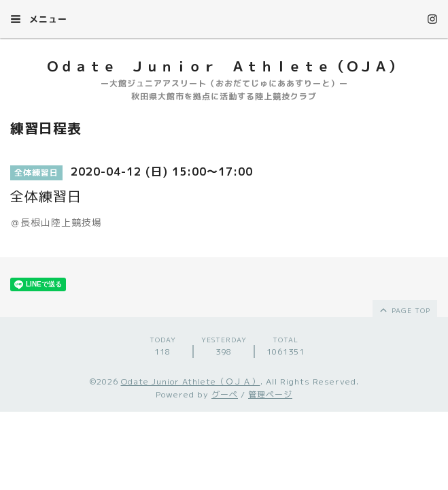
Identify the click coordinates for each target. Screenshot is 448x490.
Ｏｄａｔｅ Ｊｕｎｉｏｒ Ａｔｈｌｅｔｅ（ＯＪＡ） (224, 66)
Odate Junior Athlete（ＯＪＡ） (191, 381)
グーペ (225, 394)
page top (404, 310)
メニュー (39, 19)
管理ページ (270, 394)
